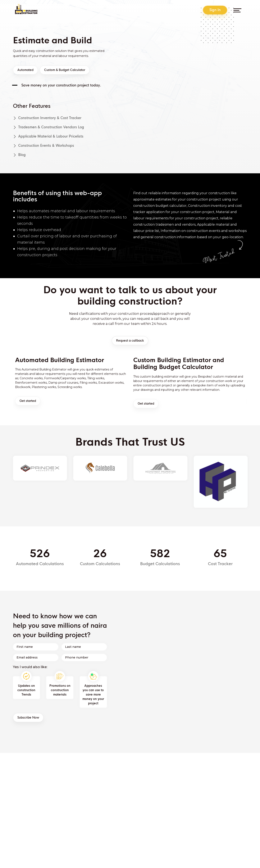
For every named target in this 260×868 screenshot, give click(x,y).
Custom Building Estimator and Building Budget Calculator (179, 364)
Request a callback (130, 341)
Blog (19, 155)
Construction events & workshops (44, 146)
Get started (28, 401)
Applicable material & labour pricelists (48, 136)
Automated (25, 70)
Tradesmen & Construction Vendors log (49, 127)
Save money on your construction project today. (61, 85)
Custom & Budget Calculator (65, 70)
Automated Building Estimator (60, 360)
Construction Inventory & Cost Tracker (47, 118)
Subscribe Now (28, 718)
